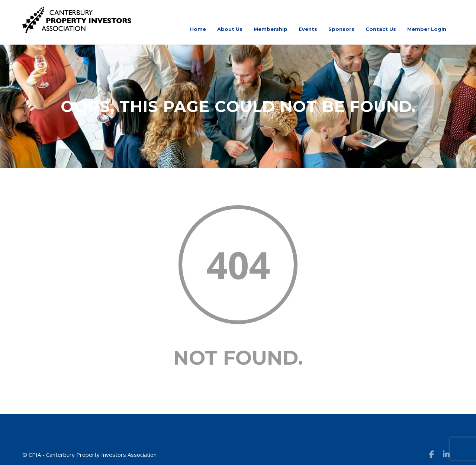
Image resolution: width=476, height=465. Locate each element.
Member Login (427, 29)
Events (308, 29)
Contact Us (381, 29)
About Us (230, 29)
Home (198, 29)
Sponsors (341, 29)
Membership (271, 29)
